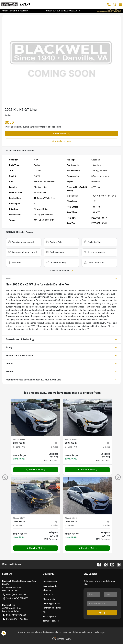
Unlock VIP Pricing (36, 470)
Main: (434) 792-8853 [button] (14, 595)
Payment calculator (52, 608)
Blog (45, 612)
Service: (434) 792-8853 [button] (15, 598)
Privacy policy (49, 616)
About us (47, 590)
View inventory (50, 582)
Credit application (51, 603)
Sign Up (102, 612)
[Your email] (102, 604)
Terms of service (51, 621)
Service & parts (50, 586)
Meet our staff (50, 599)
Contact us (48, 595)
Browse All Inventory (62, 133)
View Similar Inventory (62, 141)
